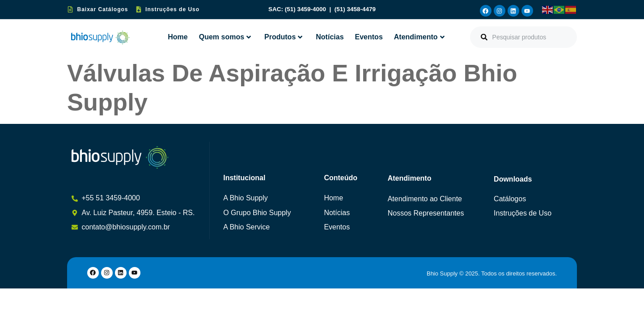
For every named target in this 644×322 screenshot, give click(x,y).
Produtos (283, 37)
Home (178, 37)
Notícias (330, 37)
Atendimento (419, 37)
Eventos (369, 37)
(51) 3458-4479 (355, 9)
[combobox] (523, 37)
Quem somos (225, 37)
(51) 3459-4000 (306, 9)
